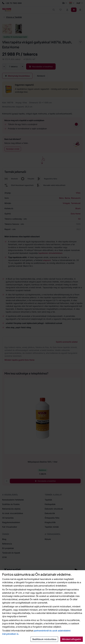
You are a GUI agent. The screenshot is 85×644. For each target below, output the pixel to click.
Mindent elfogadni (72, 639)
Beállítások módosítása (44, 639)
